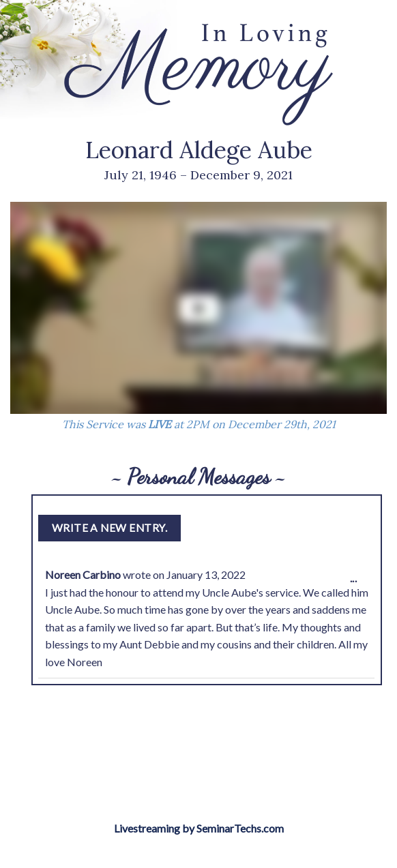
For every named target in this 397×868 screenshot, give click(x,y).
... (357, 582)
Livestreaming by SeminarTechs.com (199, 828)
